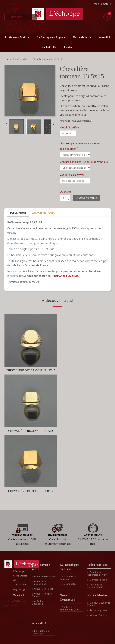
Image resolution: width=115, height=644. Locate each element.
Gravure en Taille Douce (42, 595)
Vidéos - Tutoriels (98, 615)
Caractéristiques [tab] (43, 213)
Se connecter (68, 584)
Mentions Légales (98, 580)
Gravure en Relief (43, 589)
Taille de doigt (69, 149)
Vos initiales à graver (72, 175)
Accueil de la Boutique (68, 578)
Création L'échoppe (38, 603)
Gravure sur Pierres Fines (39, 583)
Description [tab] (18, 213)
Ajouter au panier (87, 198)
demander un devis (66, 276)
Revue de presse (98, 610)
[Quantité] (63, 198)
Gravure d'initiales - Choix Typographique (84, 162)
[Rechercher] (21, 17)
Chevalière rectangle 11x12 (31, 431)
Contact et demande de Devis (70, 608)
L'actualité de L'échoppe (41, 632)
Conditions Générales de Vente (98, 574)
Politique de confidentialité (95, 586)
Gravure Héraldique (44, 576)
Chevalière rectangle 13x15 (30, 491)
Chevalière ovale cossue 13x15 (31, 370)
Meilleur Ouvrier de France (99, 604)
